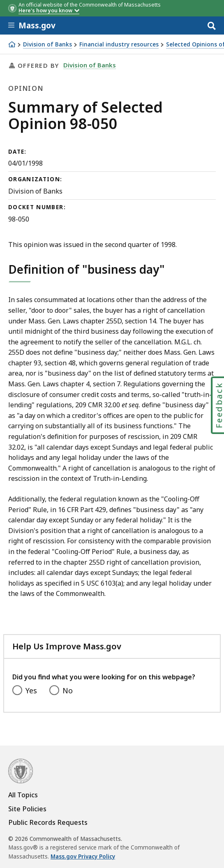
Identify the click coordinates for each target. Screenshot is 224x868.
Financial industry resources (119, 45)
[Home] (12, 44)
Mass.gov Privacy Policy (83, 856)
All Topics (23, 795)
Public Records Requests (48, 822)
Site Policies (27, 809)
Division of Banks (47, 45)
